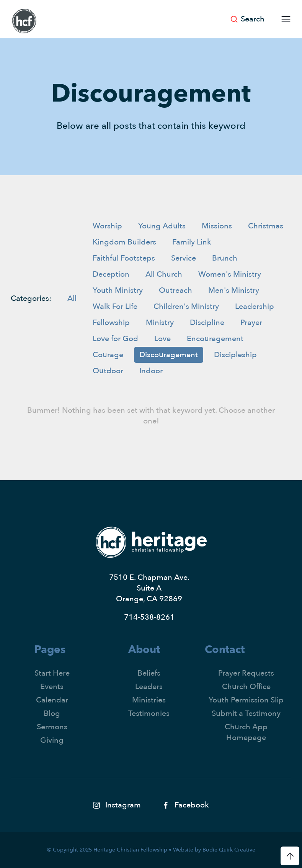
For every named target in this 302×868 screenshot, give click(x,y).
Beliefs (149, 673)
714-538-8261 (149, 617)
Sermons (52, 727)
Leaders (149, 687)
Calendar (52, 700)
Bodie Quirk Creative (229, 850)
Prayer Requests (246, 673)
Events (52, 687)
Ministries (149, 700)
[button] (283, 19)
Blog (52, 713)
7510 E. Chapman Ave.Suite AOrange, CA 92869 (149, 588)
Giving (52, 740)
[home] (24, 21)
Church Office (246, 687)
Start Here (52, 673)
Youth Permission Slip (246, 700)
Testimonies (149, 713)
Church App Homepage (246, 732)
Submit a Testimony (246, 713)
